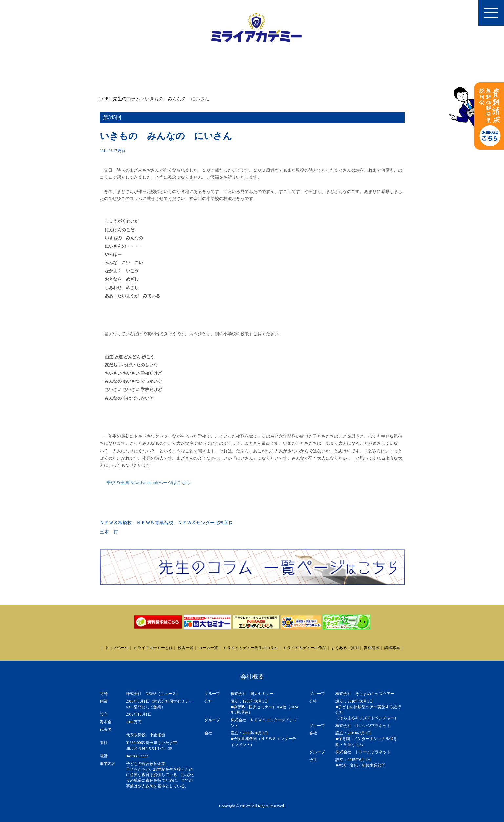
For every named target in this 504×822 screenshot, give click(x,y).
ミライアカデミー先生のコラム (251, 648)
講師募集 (392, 648)
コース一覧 (208, 648)
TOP (104, 99)
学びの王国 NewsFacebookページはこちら (149, 483)
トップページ (117, 648)
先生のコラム (127, 99)
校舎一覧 (186, 648)
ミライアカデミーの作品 (305, 648)
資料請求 (372, 648)
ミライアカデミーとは (153, 648)
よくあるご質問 (345, 648)
